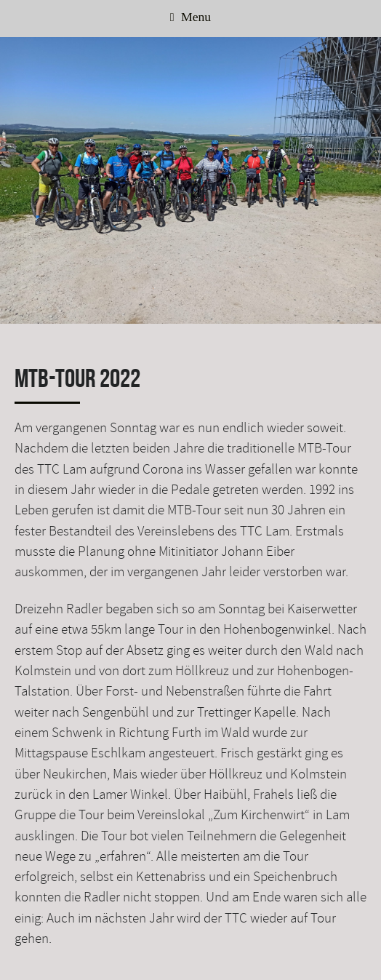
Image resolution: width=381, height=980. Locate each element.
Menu (190, 17)
